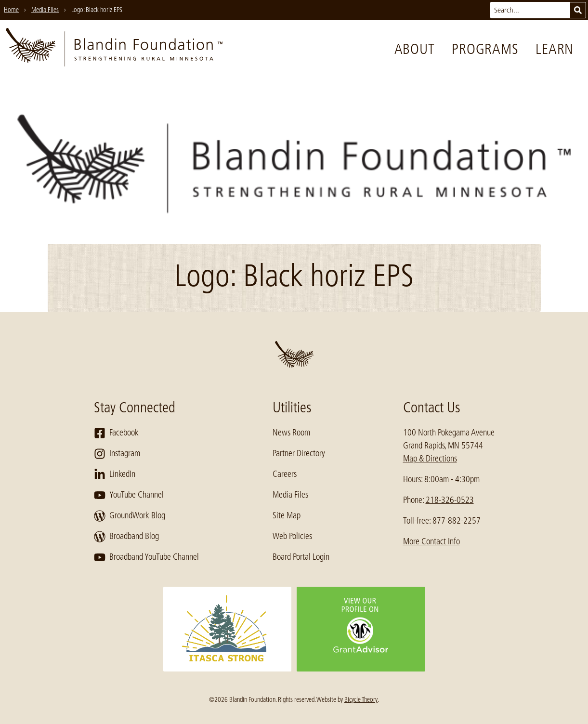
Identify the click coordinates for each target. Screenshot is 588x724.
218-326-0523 (450, 500)
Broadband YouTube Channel (146, 557)
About (415, 49)
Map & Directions (430, 459)
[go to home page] (114, 49)
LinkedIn (115, 474)
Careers (285, 474)
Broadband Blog (126, 537)
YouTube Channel (129, 495)
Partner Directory (299, 453)
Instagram (117, 454)
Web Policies (292, 536)
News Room (291, 433)
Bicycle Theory (361, 699)
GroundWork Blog (130, 516)
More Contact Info (431, 541)
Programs (485, 49)
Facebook (116, 433)
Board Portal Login (301, 557)
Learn (555, 49)
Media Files (290, 495)
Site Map (287, 515)
